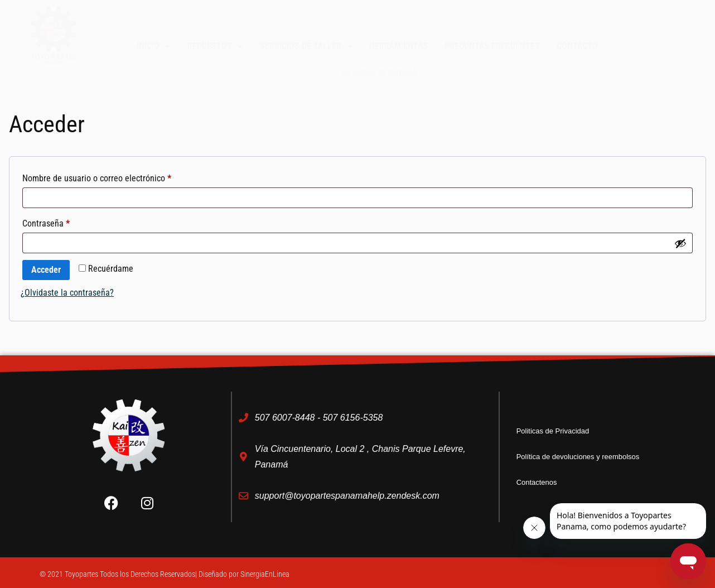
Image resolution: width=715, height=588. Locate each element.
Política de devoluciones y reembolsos (588, 457)
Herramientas (398, 46)
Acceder (46, 270)
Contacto (577, 46)
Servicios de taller (306, 46)
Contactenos (540, 482)
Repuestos (215, 46)
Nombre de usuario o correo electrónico (117, 177)
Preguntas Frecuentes (492, 46)
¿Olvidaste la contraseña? (67, 293)
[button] (656, 13)
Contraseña (66, 222)
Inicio (154, 46)
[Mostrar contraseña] (680, 243)
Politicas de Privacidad (559, 431)
